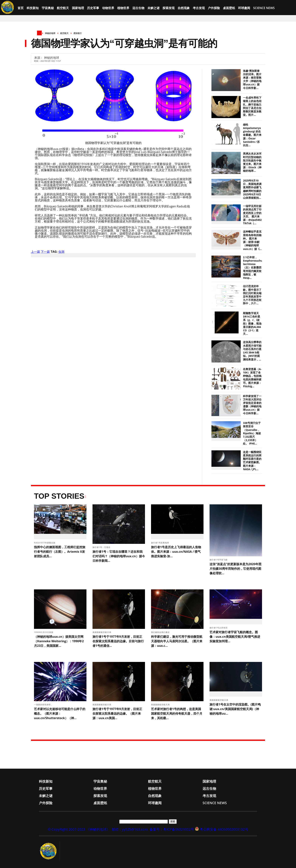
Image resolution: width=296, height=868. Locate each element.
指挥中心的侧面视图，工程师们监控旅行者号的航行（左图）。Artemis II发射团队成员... (60, 552)
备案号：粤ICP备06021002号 (172, 829)
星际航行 (78, 33)
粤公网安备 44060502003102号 (224, 829)
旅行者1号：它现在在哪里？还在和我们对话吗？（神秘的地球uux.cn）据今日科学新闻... (119, 556)
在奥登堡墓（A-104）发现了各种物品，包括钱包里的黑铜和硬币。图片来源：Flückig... (252, 378)
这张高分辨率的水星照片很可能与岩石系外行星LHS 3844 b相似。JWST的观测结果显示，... (252, 351)
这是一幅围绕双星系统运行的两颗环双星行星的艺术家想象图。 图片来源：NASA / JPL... (252, 461)
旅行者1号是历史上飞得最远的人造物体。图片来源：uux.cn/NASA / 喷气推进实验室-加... (176, 552)
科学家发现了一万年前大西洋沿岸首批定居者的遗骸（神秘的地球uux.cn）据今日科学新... (252, 405)
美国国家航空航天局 (102, 632)
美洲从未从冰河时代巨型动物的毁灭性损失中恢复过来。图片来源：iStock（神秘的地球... (252, 162)
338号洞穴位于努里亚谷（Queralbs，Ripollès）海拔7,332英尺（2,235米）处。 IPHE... (252, 433)
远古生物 (138, 8)
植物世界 (123, 8)
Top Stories (59, 496)
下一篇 (45, 252)
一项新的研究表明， (44, 705)
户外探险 (214, 8)
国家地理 (78, 8)
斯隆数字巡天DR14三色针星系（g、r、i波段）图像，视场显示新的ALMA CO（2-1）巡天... (252, 323)
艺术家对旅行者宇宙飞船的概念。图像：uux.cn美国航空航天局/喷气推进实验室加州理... (235, 637)
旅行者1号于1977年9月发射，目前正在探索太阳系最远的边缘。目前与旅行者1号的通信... (118, 641)
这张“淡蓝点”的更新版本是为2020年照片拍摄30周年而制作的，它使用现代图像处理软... (235, 569)
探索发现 (169, 8)
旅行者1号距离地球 (160, 543)
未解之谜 (153, 8)
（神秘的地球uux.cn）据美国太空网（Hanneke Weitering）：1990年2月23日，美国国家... (59, 641)
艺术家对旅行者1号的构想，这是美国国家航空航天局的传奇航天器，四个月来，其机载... (177, 713)
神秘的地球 (50, 33)
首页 (21, 8)
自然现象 (184, 8)
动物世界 (108, 8)
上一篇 (35, 252)
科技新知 (33, 8)
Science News (264, 8)
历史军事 (93, 8)
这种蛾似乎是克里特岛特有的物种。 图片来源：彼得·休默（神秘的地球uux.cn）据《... (252, 240)
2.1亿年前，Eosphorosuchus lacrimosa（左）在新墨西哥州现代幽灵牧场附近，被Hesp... (253, 268)
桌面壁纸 (229, 8)
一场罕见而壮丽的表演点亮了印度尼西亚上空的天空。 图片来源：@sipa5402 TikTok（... (252, 215)
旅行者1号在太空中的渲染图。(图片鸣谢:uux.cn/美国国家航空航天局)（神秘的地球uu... (235, 709)
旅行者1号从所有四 (219, 628)
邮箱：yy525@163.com (130, 829)
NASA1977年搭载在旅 (45, 543)
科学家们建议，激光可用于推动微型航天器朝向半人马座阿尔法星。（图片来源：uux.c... (177, 641)
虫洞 (61, 252)
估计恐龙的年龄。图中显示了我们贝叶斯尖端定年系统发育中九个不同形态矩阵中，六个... (252, 295)
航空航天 (63, 8)
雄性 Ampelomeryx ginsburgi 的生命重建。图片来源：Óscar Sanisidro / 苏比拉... (252, 135)
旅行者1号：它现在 (102, 547)
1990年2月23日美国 (44, 632)
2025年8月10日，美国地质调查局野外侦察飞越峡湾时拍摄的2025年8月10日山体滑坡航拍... (252, 189)
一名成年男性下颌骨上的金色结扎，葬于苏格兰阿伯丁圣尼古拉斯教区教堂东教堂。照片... (252, 106)
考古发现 (199, 8)
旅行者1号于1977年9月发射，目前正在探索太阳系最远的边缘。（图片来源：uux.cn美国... (117, 713)
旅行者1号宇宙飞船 (219, 560)
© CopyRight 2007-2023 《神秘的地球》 (79, 829)
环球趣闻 (244, 8)
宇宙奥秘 (48, 8)
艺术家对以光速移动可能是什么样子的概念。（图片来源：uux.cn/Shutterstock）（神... (60, 713)
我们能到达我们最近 (161, 632)
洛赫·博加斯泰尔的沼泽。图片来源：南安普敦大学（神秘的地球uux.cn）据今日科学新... (252, 79)
